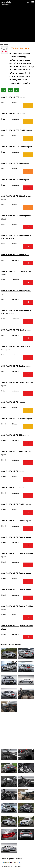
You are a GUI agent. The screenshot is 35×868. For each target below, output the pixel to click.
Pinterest (19, 859)
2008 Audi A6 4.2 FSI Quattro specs (16, 366)
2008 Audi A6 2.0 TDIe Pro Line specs (17, 419)
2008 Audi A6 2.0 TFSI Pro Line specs (17, 130)
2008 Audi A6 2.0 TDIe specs (13, 402)
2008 (17, 90)
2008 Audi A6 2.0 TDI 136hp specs (15, 435)
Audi (2, 44)
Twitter (12, 859)
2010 (4, 90)
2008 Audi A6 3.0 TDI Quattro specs (16, 573)
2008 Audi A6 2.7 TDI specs (13, 471)
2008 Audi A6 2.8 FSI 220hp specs (15, 255)
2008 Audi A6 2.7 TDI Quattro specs (16, 537)
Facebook (6, 859)
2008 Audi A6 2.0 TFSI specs (13, 97)
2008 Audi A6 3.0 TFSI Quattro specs (17, 330)
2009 (10, 90)
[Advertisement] (17, 24)
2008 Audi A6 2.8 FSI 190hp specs (15, 163)
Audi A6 (6, 44)
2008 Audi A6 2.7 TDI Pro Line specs (16, 504)
